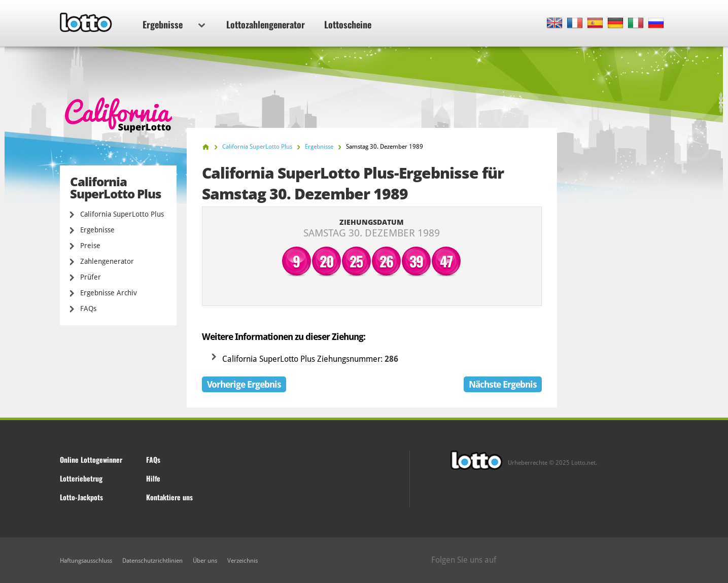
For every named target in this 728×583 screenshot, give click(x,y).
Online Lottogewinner (91, 459)
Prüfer (91, 277)
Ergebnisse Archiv (109, 293)
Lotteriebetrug (81, 478)
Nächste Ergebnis (503, 384)
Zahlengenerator (107, 261)
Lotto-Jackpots (81, 497)
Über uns (205, 561)
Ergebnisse (174, 24)
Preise (90, 246)
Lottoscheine (348, 24)
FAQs (88, 308)
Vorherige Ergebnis (244, 384)
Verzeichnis (242, 561)
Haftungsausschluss (86, 561)
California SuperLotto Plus (122, 214)
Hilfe (153, 478)
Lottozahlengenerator (266, 24)
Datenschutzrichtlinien (152, 561)
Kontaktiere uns (169, 497)
